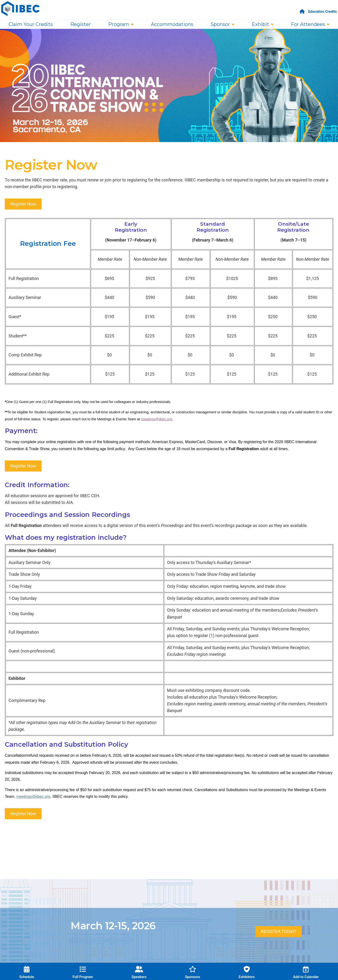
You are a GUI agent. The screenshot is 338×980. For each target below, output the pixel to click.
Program (119, 24)
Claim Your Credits (31, 24)
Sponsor (220, 24)
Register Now (23, 204)
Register (81, 24)
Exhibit (260, 24)
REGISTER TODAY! (278, 931)
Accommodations (172, 24)
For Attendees (308, 24)
